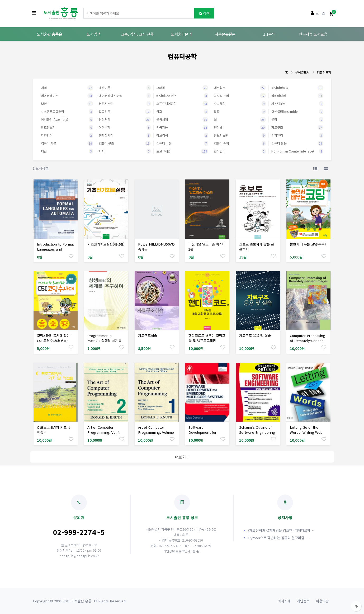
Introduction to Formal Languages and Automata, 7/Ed (55, 249)
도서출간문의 (181, 34)
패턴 (67, 151)
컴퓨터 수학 (240, 143)
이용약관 (322, 601)
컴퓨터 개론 (67, 143)
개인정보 (303, 601)
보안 (67, 104)
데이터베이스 (67, 96)
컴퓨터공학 (324, 72)
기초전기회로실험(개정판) (106, 244)
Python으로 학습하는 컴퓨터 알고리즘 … (279, 538)
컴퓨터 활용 (297, 143)
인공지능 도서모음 (313, 34)
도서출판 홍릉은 (49, 34)
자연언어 (67, 135)
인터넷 (240, 127)
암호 (182, 112)
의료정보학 (67, 127)
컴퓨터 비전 (182, 143)
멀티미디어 (297, 96)
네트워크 (240, 88)
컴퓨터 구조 (125, 143)
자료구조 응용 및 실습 (255, 336)
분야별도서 (302, 72)
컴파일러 (297, 135)
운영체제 (182, 119)
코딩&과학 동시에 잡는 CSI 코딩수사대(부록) (53, 338)
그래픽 (182, 88)
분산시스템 (125, 104)
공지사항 (285, 507)
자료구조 (297, 127)
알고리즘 (125, 112)
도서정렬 (41, 168)
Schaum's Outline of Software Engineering (257, 430)
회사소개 (284, 601)
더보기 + (182, 457)
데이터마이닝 (297, 88)
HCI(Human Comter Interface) (297, 151)
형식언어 (240, 151)
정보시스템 (240, 135)
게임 (67, 88)
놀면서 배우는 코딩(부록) (308, 244)
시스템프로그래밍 (67, 112)
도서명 (84, 8)
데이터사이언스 (182, 96)
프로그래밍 (182, 151)
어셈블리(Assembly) (67, 119)
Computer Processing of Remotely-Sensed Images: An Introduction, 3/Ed (308, 343)
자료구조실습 (148, 336)
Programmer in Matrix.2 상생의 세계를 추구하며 (104, 341)
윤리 (297, 119)
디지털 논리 (240, 96)
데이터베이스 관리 (125, 96)
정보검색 (182, 135)
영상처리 (125, 119)
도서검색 (93, 34)
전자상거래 (125, 135)
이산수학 (125, 127)
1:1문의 (269, 34)
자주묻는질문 (225, 34)
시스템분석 (297, 104)
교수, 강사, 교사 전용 (137, 34)
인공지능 (182, 127)
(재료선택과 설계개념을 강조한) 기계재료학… (281, 530)
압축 (240, 112)
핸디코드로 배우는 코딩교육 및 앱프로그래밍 (207, 338)
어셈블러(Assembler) (297, 112)
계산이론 (125, 88)
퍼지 (125, 151)
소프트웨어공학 (182, 104)
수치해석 (240, 104)
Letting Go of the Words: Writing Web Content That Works (306, 432)
